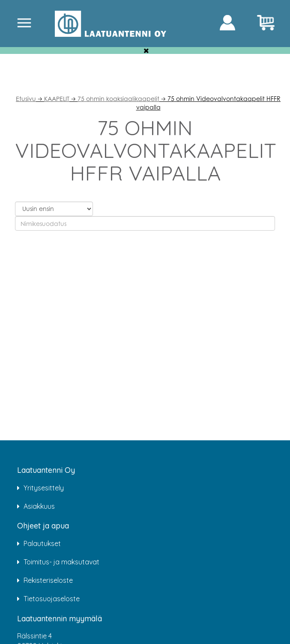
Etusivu (26, 99)
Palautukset (42, 543)
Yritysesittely (44, 488)
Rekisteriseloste (48, 580)
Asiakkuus (39, 506)
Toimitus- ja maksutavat (61, 562)
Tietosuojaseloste (52, 599)
